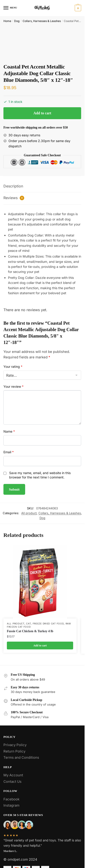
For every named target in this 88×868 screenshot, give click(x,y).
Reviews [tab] (14, 198)
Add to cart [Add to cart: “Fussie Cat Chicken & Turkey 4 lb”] (40, 646)
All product (29, 513)
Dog (17, 21)
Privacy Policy (15, 745)
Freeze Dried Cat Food (48, 624)
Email (9, 452)
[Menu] (10, 8)
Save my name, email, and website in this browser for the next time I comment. (40, 475)
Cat (28, 624)
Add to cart (42, 113)
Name (9, 431)
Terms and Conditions (21, 757)
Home (7, 21)
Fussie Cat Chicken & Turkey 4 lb (30, 631)
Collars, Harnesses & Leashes (42, 21)
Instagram (11, 805)
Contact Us (12, 781)
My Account (13, 775)
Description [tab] (13, 186)
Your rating (13, 367)
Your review (13, 386)
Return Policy (14, 751)
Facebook (11, 799)
